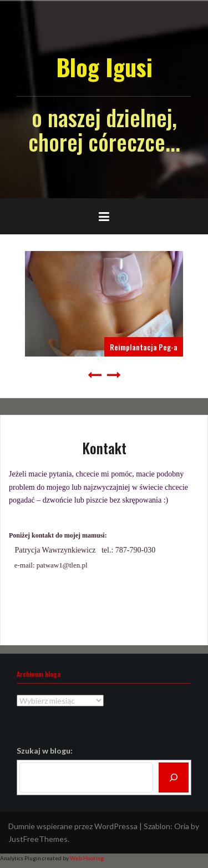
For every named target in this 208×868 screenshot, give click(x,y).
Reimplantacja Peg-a (144, 347)
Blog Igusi (104, 67)
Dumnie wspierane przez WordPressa (73, 826)
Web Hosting (87, 858)
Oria (182, 826)
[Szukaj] (174, 777)
